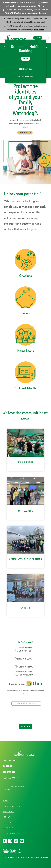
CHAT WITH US (26, 667)
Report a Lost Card (12, 833)
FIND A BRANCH (25, 659)
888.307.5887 (26, 651)
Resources (9, 772)
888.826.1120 (26, 675)
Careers (7, 766)
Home (5, 801)
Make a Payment (26, 76)
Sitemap (6, 817)
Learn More (25, 132)
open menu (48, 39)
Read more (39, 29)
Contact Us (9, 760)
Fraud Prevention (11, 806)
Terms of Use (9, 828)
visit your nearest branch (34, 13)
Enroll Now (26, 69)
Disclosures (8, 812)
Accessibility (9, 822)
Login (38, 38)
